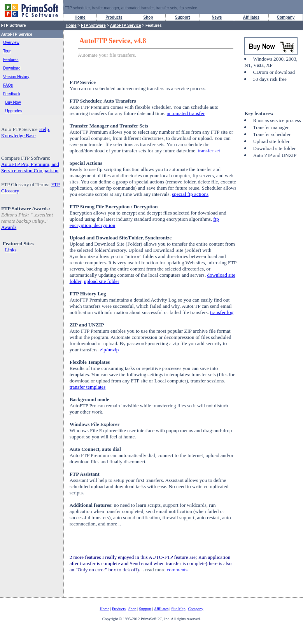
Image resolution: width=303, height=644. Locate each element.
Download (12, 68)
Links (11, 250)
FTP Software (93, 25)
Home (80, 17)
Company (286, 17)
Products (114, 17)
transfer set (209, 151)
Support (182, 17)
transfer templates (88, 387)
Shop (148, 17)
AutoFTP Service (126, 25)
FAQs (8, 85)
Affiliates (251, 17)
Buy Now (13, 102)
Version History (16, 77)
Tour (7, 51)
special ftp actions (190, 194)
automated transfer (186, 113)
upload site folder (102, 281)
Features (11, 60)
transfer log (222, 312)
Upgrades (14, 111)
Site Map (178, 609)
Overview (11, 43)
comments (177, 570)
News (217, 17)
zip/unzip (109, 350)
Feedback (12, 94)
